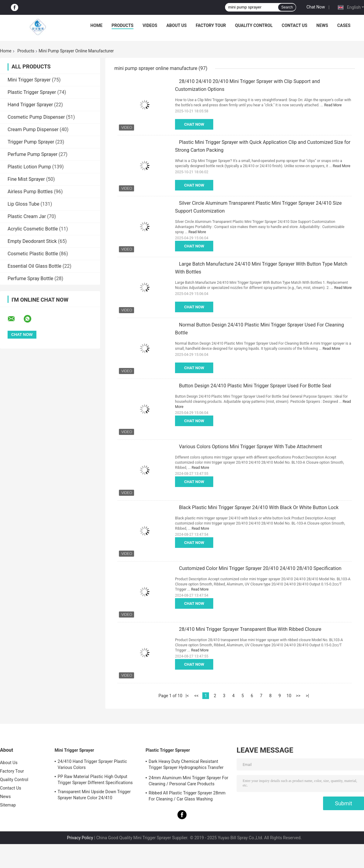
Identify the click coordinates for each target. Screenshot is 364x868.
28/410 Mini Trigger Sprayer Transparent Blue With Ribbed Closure (250, 629)
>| (307, 696)
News (322, 25)
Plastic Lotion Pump (29, 167)
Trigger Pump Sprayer (31, 142)
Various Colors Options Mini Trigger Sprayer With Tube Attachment (251, 447)
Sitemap (8, 805)
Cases (344, 25)
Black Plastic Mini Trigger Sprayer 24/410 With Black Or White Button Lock (259, 507)
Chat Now (316, 7)
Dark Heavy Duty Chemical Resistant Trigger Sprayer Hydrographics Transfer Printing (186, 765)
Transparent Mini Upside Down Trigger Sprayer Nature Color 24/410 (94, 795)
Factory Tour (211, 25)
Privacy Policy (80, 838)
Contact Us (295, 25)
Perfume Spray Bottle (30, 278)
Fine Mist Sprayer (26, 179)
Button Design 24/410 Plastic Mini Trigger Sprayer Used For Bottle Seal (255, 386)
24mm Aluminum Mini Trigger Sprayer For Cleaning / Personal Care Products (189, 781)
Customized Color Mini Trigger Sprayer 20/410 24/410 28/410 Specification (260, 568)
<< (196, 696)
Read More (333, 105)
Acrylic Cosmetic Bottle (33, 229)
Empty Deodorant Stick (32, 241)
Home (96, 25)
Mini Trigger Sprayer (29, 80)
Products (123, 25)
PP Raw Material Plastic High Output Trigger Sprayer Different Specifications (95, 780)
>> (298, 696)
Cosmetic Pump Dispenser (36, 117)
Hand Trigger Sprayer (30, 105)
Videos (150, 25)
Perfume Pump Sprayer (32, 154)
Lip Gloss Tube (24, 204)
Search (287, 7)
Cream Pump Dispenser (33, 129)
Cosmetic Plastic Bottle (33, 254)
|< (187, 696)
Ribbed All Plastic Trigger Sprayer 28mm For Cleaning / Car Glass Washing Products (187, 797)
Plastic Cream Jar (27, 216)
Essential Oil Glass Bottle (34, 266)
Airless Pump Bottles (30, 192)
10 (289, 696)
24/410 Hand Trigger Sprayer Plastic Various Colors (92, 764)
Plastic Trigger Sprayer (32, 92)
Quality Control (254, 25)
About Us (176, 25)
